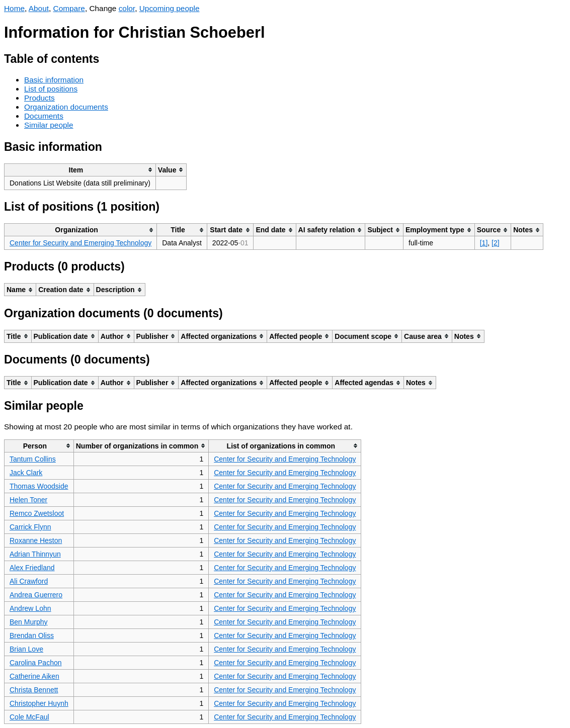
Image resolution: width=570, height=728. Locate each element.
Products (39, 98)
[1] (484, 243)
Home (14, 8)
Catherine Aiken (34, 676)
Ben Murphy (28, 622)
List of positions (51, 89)
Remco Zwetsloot (37, 513)
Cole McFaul (29, 717)
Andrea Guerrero (36, 595)
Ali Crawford (29, 581)
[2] (496, 243)
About (39, 8)
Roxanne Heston (36, 540)
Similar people (49, 125)
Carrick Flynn (30, 527)
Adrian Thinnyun (35, 554)
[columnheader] (80, 170)
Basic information (54, 80)
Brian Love (26, 649)
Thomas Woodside (39, 486)
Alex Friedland (32, 568)
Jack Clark (26, 473)
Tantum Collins (33, 459)
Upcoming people (170, 8)
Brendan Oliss (32, 635)
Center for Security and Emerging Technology (80, 243)
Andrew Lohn (30, 608)
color (127, 8)
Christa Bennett (34, 690)
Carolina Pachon (36, 663)
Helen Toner (28, 500)
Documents (44, 116)
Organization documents (66, 107)
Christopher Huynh (39, 703)
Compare (69, 8)
